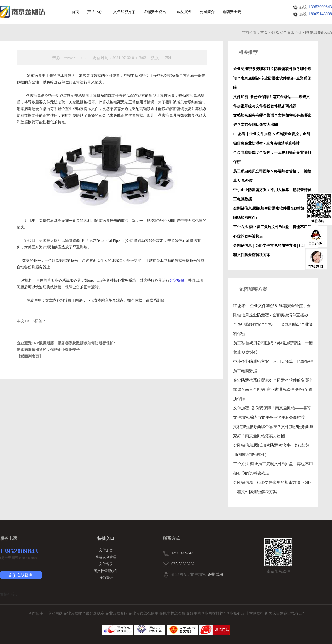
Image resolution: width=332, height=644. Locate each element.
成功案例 (184, 12)
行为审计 (106, 578)
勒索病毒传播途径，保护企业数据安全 (48, 350)
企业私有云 (236, 613)
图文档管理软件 (106, 571)
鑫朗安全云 (232, 12)
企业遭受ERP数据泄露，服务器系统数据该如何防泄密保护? (66, 343)
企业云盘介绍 (117, 613)
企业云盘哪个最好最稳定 (84, 613)
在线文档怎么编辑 (174, 613)
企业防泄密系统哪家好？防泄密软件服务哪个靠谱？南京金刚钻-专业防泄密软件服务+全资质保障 (273, 389)
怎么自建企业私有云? (286, 613)
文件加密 (106, 550)
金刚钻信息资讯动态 (315, 33)
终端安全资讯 (156, 12)
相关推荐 (248, 52)
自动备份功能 (130, 260)
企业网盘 (179, 574)
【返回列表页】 (30, 356)
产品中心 (96, 12)
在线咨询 (21, 575)
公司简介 (207, 12)
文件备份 (106, 564)
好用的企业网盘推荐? (208, 613)
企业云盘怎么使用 (144, 613)
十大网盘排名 (257, 613)
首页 (75, 12)
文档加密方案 (124, 12)
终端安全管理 (106, 557)
